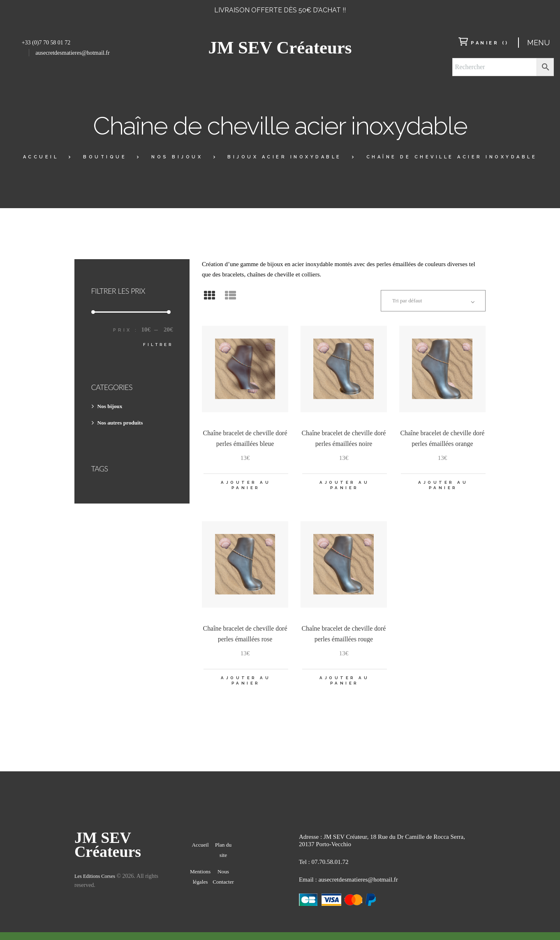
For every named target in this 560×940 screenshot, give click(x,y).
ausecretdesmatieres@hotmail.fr (72, 53)
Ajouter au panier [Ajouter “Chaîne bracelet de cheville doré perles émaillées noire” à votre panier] (344, 489)
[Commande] (426, 302)
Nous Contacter (223, 893)
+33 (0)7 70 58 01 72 (46, 43)
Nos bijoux (177, 157)
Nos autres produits (123, 422)
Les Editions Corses (97, 888)
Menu (538, 43)
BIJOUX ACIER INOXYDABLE (285, 157)
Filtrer (157, 344)
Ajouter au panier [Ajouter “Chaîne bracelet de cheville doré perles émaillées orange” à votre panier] (443, 489)
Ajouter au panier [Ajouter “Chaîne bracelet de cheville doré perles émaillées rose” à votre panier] (246, 687)
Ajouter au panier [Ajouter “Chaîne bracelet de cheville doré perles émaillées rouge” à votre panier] (344, 687)
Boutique (105, 157)
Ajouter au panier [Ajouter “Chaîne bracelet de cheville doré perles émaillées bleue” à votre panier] (246, 489)
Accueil (41, 157)
